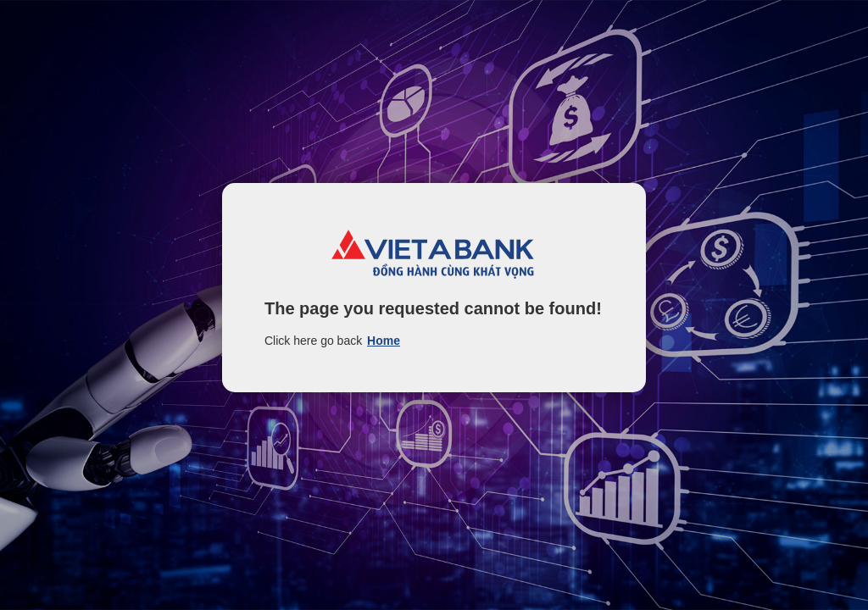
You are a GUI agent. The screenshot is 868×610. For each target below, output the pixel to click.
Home (384, 341)
